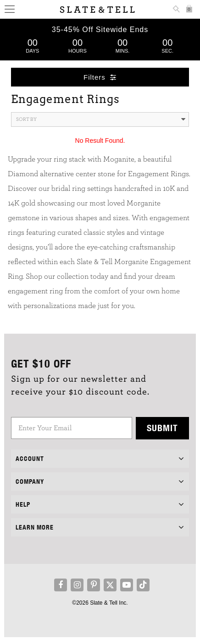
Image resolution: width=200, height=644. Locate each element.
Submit (162, 428)
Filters (100, 77)
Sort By (101, 119)
